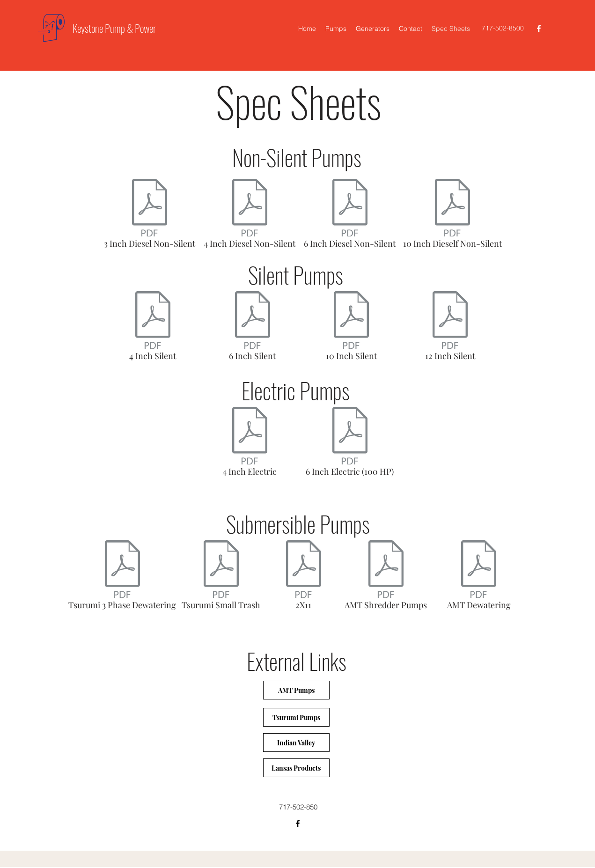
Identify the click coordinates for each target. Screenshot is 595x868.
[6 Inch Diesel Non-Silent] (350, 216)
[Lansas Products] (296, 768)
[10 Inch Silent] (351, 328)
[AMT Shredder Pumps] (386, 577)
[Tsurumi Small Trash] (221, 577)
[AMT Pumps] (296, 690)
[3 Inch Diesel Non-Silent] (150, 216)
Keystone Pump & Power (114, 28)
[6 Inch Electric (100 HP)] (350, 444)
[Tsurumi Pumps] (296, 717)
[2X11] (304, 577)
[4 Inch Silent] (153, 328)
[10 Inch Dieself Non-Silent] (452, 216)
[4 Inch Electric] (250, 444)
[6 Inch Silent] (253, 328)
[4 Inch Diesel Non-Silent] (250, 216)
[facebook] (539, 29)
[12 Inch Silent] (450, 328)
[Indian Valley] (296, 743)
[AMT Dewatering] (479, 577)
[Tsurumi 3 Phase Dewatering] (122, 577)
